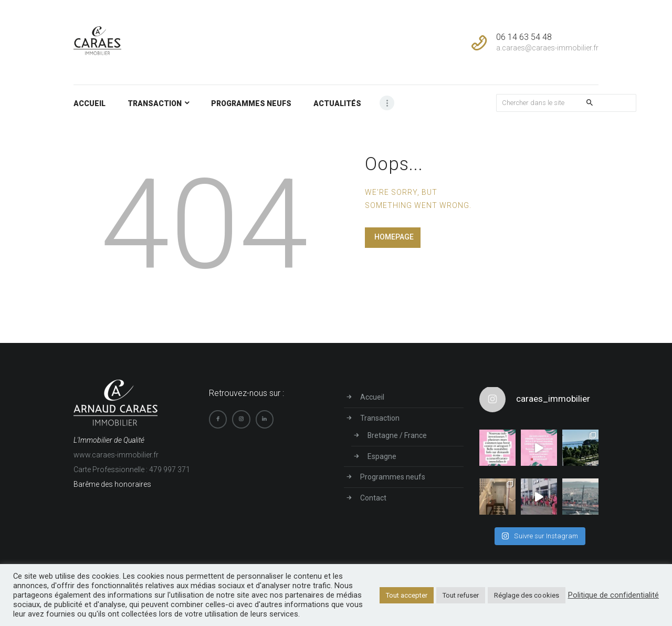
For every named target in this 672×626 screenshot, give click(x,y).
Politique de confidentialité (614, 595)
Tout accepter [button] (408, 595)
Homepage (394, 237)
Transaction (380, 418)
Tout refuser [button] (462, 595)
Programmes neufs (393, 475)
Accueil (372, 397)
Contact (373, 496)
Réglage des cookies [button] (527, 595)
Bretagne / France (397, 435)
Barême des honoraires (112, 484)
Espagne (382, 455)
